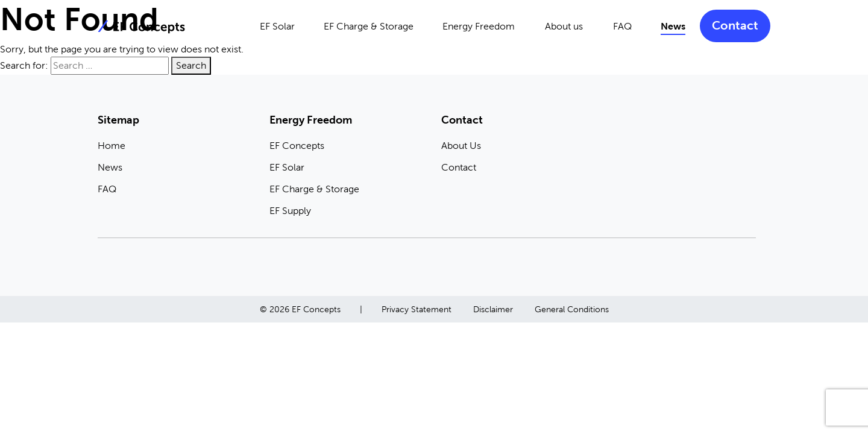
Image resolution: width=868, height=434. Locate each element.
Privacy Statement (417, 309)
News (673, 26)
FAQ (622, 26)
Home (112, 146)
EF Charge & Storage (369, 26)
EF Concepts (297, 146)
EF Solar (277, 26)
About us (564, 26)
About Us (461, 146)
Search (191, 65)
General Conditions (572, 309)
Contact (735, 26)
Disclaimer (493, 309)
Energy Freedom (479, 26)
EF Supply (290, 211)
